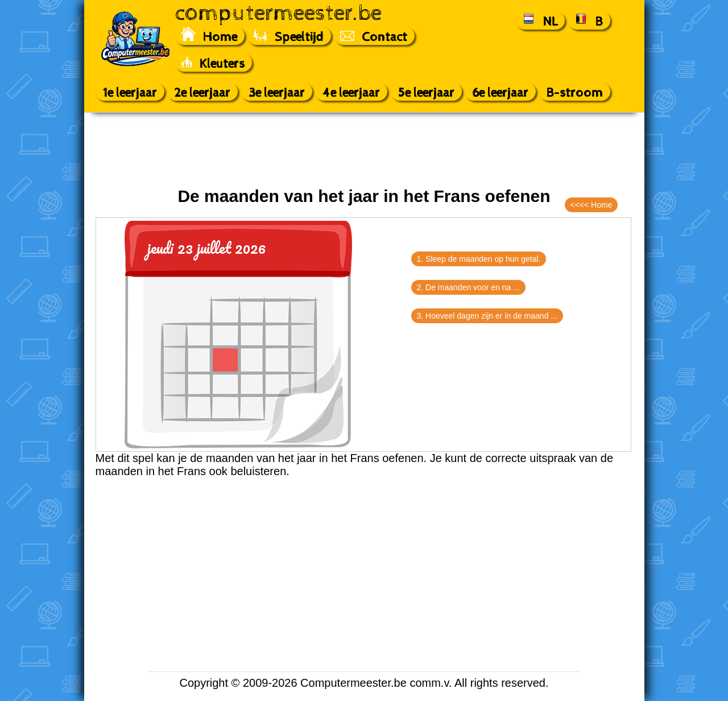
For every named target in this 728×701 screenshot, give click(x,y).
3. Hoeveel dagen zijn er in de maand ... (487, 316)
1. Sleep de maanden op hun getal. (479, 259)
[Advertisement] (364, 150)
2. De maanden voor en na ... (468, 287)
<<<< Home (591, 205)
